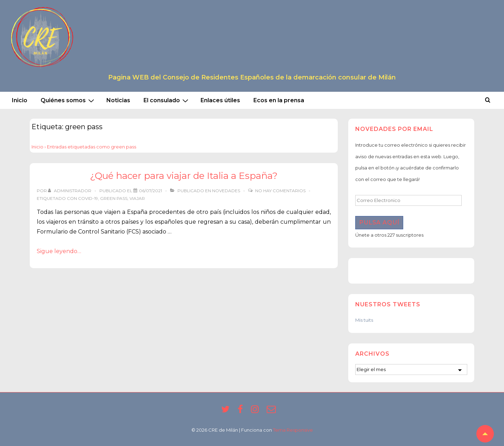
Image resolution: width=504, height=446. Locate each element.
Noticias (118, 100)
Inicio (20, 100)
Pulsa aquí (379, 222)
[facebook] (242, 411)
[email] (272, 411)
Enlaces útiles (220, 100)
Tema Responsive (293, 430)
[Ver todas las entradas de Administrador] (70, 191)
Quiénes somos (68, 100)
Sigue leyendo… (59, 251)
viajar (137, 198)
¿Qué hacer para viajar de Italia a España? (184, 176)
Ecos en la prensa (279, 100)
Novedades (226, 191)
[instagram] (256, 411)
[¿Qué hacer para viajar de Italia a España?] (150, 191)
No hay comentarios (280, 191)
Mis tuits (364, 320)
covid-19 (88, 198)
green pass (114, 198)
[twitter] (227, 411)
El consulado (167, 100)
